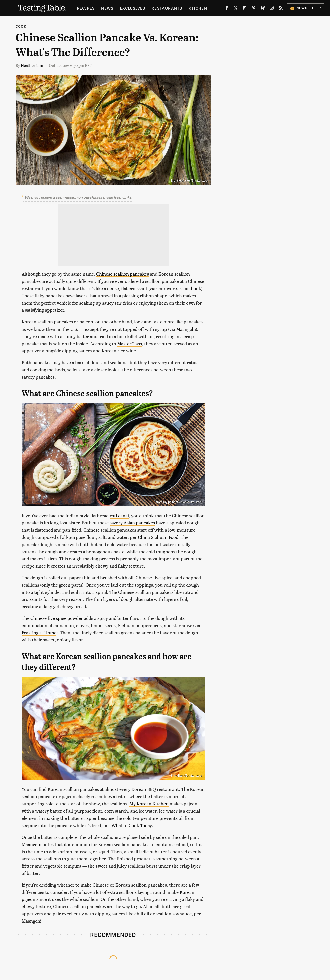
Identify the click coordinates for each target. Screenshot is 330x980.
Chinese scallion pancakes (123, 274)
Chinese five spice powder (57, 618)
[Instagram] (272, 9)
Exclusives (133, 8)
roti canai (119, 515)
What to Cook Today (132, 825)
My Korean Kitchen (149, 804)
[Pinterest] (254, 9)
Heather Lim (32, 65)
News (107, 8)
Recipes (86, 8)
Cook (21, 26)
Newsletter (306, 8)
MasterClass (130, 343)
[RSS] (281, 9)
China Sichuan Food (158, 537)
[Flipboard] (245, 9)
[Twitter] (236, 9)
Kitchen (198, 8)
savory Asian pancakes (132, 522)
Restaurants (167, 8)
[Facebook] (227, 9)
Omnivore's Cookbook (179, 288)
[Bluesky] (263, 9)
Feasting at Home (39, 633)
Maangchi (186, 329)
